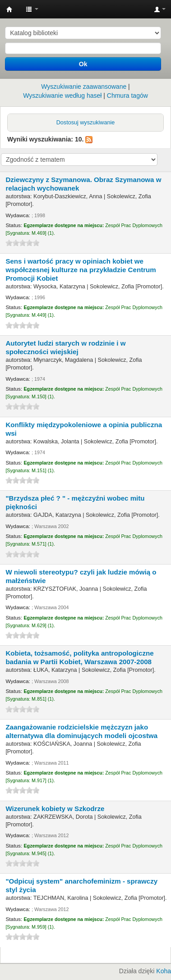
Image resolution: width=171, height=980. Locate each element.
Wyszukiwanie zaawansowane (84, 87)
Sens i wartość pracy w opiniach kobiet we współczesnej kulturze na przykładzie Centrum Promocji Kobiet (81, 270)
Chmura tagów (127, 96)
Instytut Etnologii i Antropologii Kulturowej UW (9, 9)
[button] (32, 9)
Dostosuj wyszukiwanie (86, 123)
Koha (164, 971)
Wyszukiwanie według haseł (62, 96)
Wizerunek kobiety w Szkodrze (55, 809)
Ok (83, 64)
